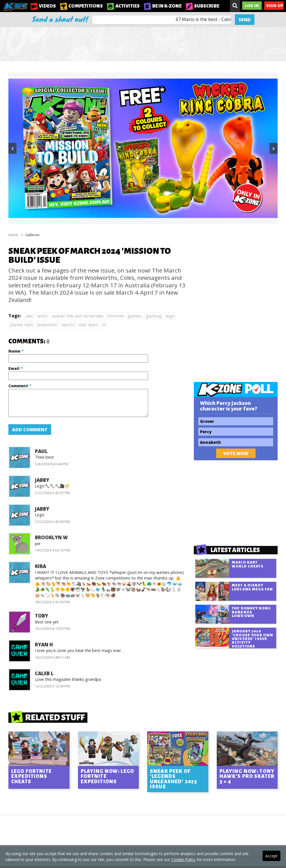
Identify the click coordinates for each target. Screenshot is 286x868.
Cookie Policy (183, 859)
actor (43, 316)
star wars (89, 325)
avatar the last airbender (78, 316)
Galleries (32, 235)
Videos (43, 6)
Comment (20, 386)
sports (68, 325)
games (135, 316)
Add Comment (30, 430)
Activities (123, 6)
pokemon (47, 325)
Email (16, 368)
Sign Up (275, 5)
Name (16, 351)
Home (13, 235)
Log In (252, 5)
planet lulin (22, 325)
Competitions (81, 6)
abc (30, 316)
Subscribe (202, 6)
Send (245, 20)
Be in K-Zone (163, 6)
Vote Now (236, 453)
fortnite (116, 316)
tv (104, 325)
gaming (154, 316)
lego (170, 316)
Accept (271, 856)
